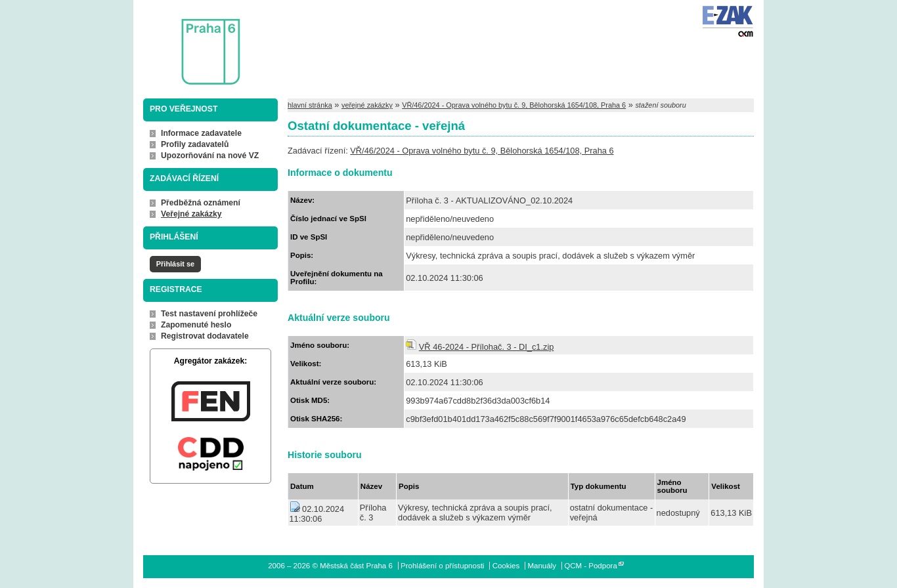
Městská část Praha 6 (191, 43)
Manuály (542, 566)
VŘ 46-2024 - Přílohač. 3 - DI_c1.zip (487, 347)
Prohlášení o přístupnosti (442, 566)
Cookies (506, 566)
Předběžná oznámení (201, 203)
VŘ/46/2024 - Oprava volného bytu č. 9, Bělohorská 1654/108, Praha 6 (514, 105)
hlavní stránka (310, 105)
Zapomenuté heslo (196, 325)
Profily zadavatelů (195, 144)
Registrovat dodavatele (205, 336)
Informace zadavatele (201, 133)
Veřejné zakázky (191, 214)
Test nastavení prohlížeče (209, 314)
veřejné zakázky (367, 105)
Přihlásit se (175, 264)
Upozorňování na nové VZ (210, 156)
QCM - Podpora (591, 566)
